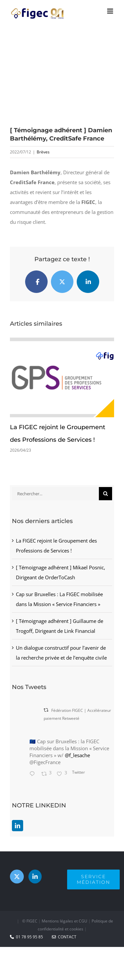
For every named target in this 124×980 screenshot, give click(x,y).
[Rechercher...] (55, 494)
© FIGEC (30, 921)
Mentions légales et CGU (64, 921)
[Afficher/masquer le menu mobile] (111, 11)
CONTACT (64, 937)
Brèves (43, 152)
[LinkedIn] (18, 826)
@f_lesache (77, 755)
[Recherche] (105, 494)
